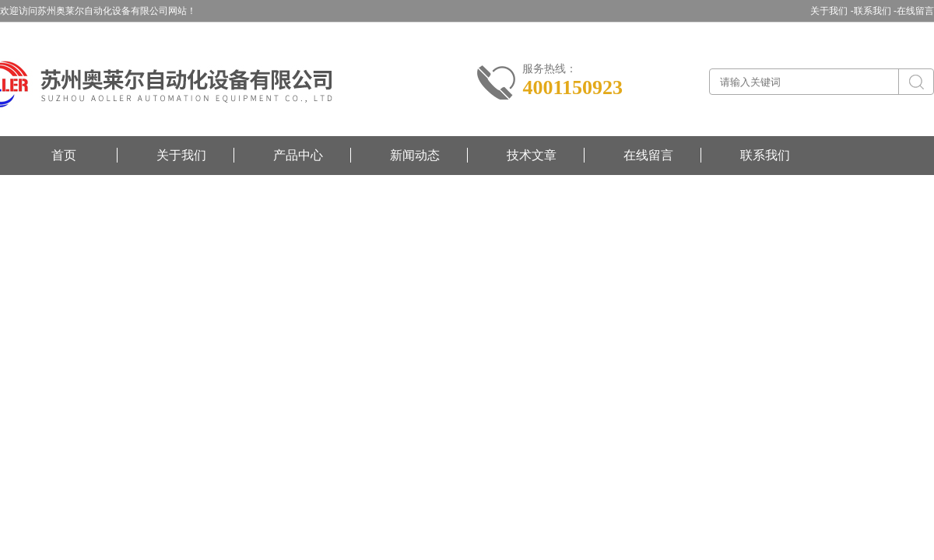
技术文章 (532, 155)
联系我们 (765, 155)
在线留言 (915, 11)
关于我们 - (832, 11)
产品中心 (298, 155)
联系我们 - (875, 11)
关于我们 (181, 155)
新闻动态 (415, 155)
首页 (64, 155)
